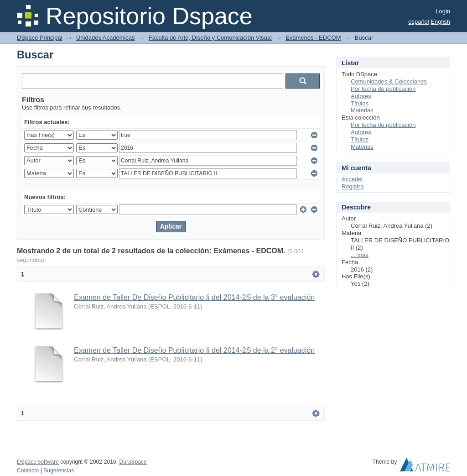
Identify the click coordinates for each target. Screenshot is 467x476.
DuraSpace (133, 462)
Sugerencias (59, 471)
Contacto (28, 471)
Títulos (360, 103)
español (419, 22)
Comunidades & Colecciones (389, 81)
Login (443, 11)
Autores (361, 96)
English (440, 22)
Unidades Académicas (106, 38)
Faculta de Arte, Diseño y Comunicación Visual (210, 38)
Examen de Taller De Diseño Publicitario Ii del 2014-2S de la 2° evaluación (194, 350)
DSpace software (38, 462)
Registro (353, 186)
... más (360, 255)
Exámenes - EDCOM (313, 38)
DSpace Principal (40, 38)
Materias (362, 110)
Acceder (353, 179)
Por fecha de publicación (383, 89)
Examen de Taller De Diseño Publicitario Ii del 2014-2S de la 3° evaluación (194, 297)
